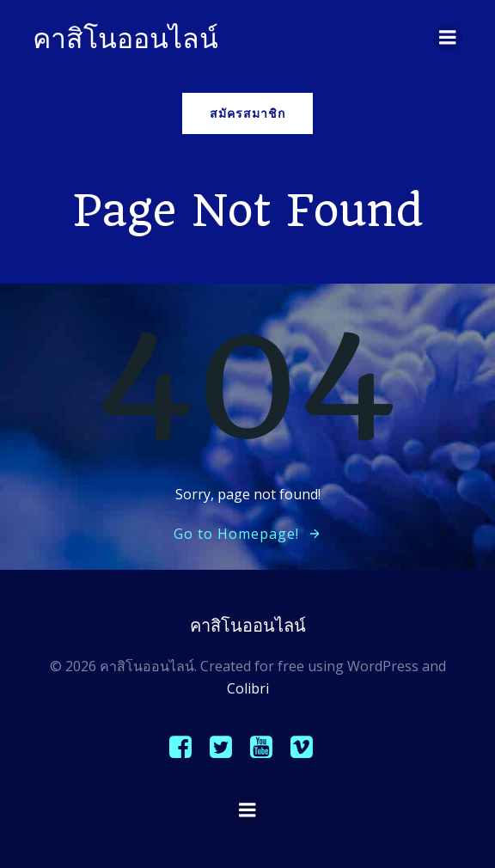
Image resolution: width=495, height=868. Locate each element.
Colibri (248, 688)
